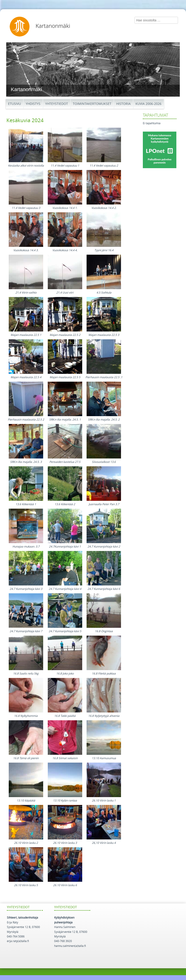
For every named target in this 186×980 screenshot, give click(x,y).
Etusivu (14, 104)
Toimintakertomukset (92, 104)
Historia (123, 104)
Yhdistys (33, 104)
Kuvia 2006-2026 (148, 104)
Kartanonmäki (53, 26)
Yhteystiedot (57, 104)
